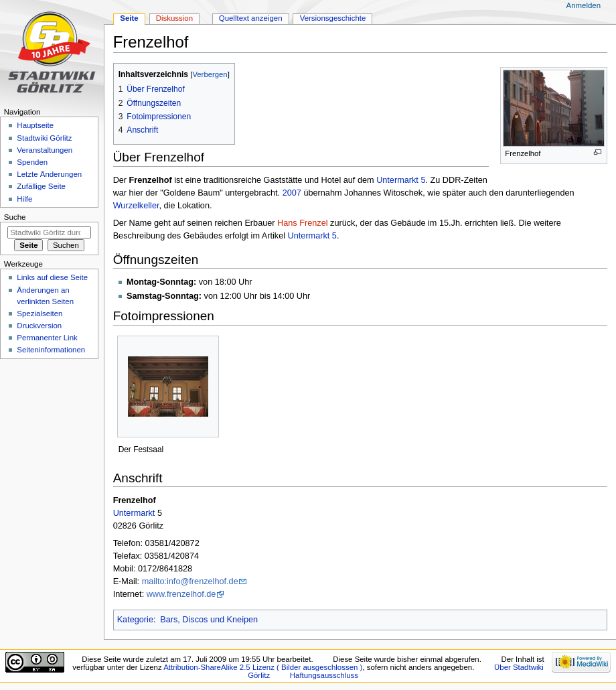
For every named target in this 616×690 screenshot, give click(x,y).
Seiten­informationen (51, 350)
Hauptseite (35, 125)
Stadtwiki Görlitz (44, 138)
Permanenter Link (47, 338)
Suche (15, 217)
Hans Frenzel (302, 223)
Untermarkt (134, 513)
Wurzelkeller (136, 206)
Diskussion (174, 18)
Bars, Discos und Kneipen (209, 620)
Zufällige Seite (41, 186)
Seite (129, 18)
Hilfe (24, 199)
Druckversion (39, 326)
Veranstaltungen (45, 150)
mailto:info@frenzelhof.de (190, 581)
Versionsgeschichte (333, 18)
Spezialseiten (40, 314)
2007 (292, 193)
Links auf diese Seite (52, 277)
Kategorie (135, 620)
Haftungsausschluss (324, 675)
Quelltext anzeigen (251, 18)
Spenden (32, 162)
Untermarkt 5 (401, 180)
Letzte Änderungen (49, 174)
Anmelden (584, 5)
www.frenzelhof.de (181, 594)
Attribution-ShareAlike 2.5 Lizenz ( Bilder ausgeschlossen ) (263, 667)
